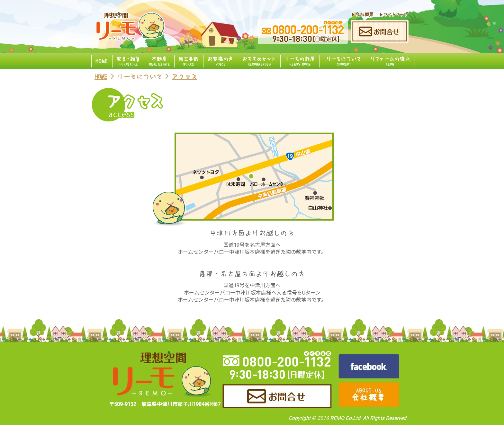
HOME (101, 77)
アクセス (184, 77)
